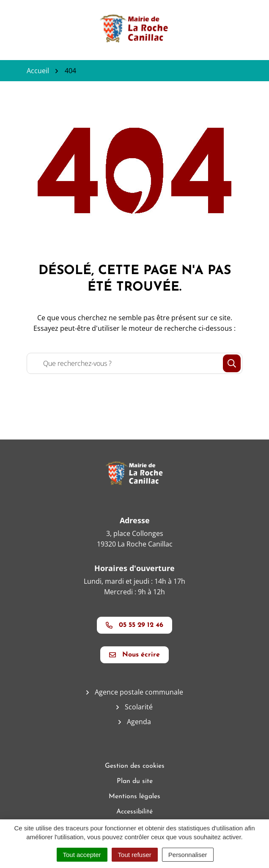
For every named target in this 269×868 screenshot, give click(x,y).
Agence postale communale (139, 692)
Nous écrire (134, 655)
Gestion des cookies (135, 766)
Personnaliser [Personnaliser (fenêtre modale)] (188, 855)
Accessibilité (134, 812)
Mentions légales (134, 797)
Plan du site (135, 781)
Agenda (139, 722)
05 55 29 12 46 (134, 625)
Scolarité (139, 707)
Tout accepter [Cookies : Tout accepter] (82, 855)
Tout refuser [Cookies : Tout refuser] (135, 855)
